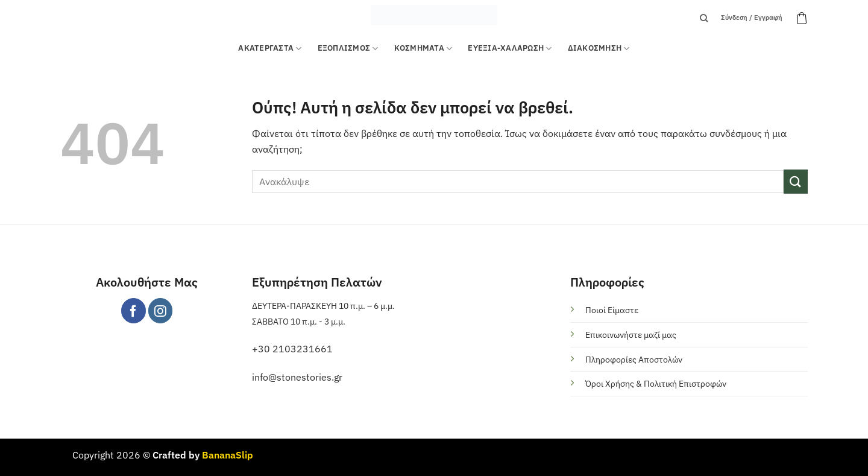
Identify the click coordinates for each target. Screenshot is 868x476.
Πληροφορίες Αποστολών (634, 359)
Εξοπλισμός (348, 49)
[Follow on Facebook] (134, 310)
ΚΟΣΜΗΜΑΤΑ (423, 49)
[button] (802, 18)
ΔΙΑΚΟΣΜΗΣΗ (599, 49)
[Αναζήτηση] (704, 18)
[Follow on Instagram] (161, 310)
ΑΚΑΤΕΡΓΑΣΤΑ (270, 49)
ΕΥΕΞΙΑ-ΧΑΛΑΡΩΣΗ (510, 49)
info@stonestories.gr (297, 377)
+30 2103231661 (292, 349)
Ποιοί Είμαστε (612, 310)
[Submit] (796, 181)
